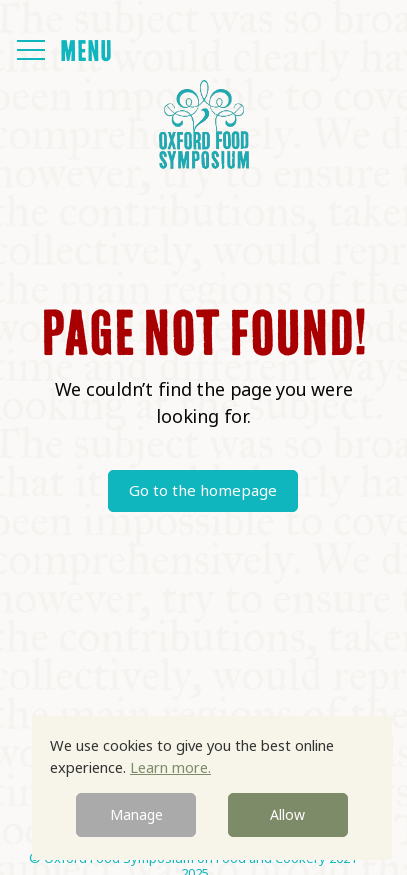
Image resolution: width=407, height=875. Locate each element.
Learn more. (170, 767)
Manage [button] (136, 814)
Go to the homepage (203, 490)
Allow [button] (287, 814)
